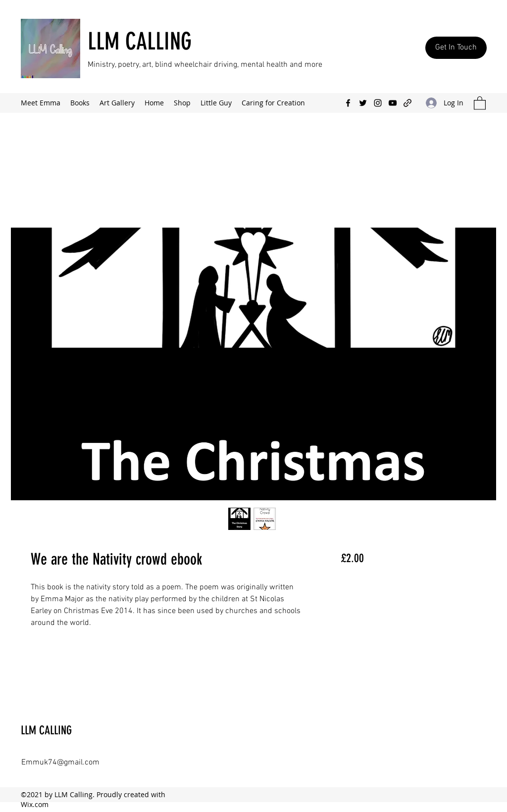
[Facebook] (348, 103)
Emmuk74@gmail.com (60, 763)
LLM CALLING (140, 41)
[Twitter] (363, 103)
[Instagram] (378, 103)
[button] (480, 103)
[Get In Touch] (456, 48)
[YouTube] (393, 103)
